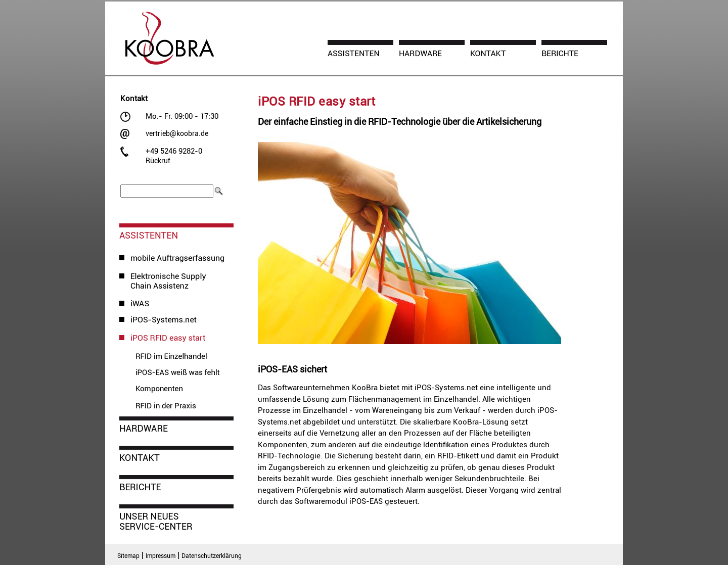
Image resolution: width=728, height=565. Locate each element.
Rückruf (158, 161)
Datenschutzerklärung (212, 556)
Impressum (161, 556)
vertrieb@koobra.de (177, 133)
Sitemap (128, 556)
